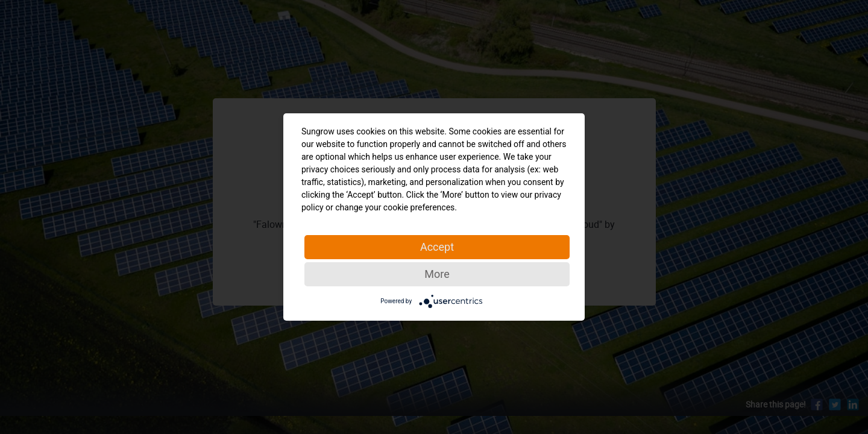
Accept (437, 247)
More (437, 274)
